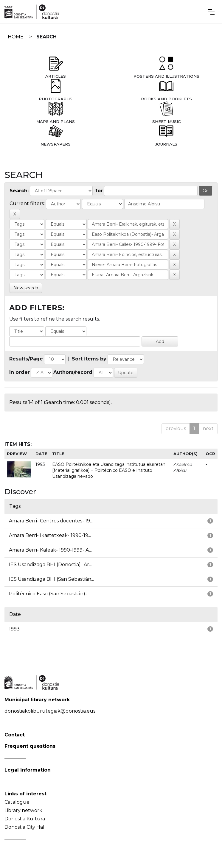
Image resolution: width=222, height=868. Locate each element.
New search (26, 288)
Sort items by (89, 359)
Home (16, 37)
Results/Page (26, 359)
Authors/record (73, 372)
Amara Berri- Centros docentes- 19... (51, 521)
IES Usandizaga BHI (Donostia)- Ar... (50, 565)
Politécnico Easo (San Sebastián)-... (49, 594)
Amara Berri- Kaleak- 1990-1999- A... (50, 550)
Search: (19, 191)
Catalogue (17, 802)
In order (20, 372)
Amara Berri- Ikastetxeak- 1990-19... (50, 535)
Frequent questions (30, 746)
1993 (14, 629)
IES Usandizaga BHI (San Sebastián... (51, 579)
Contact (15, 735)
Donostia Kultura (25, 819)
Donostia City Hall (25, 827)
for (99, 191)
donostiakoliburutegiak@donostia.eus (50, 711)
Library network (23, 810)
